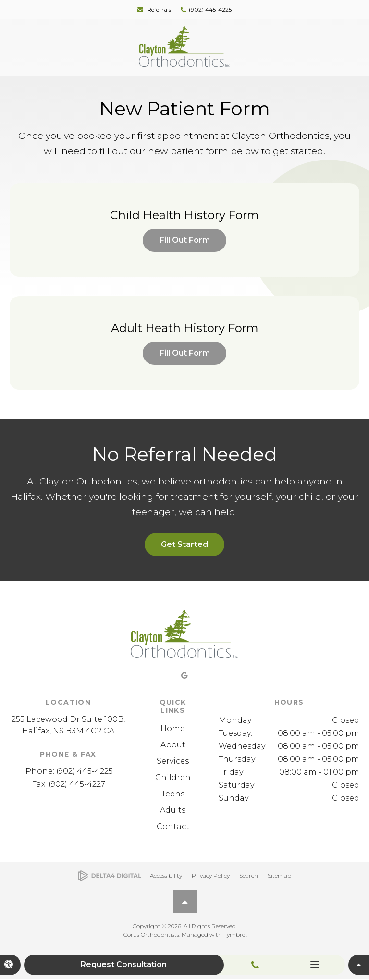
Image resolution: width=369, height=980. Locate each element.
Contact (173, 827)
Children (173, 778)
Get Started (184, 545)
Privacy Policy (211, 876)
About (173, 745)
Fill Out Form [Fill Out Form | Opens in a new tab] (185, 240)
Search (249, 876)
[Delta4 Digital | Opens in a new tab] (110, 876)
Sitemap (279, 876)
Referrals (159, 9)
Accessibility (166, 876)
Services (173, 762)
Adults (173, 811)
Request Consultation (125, 965)
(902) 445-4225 (210, 9)
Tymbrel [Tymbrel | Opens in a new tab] (235, 936)
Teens (173, 794)
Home (173, 729)
